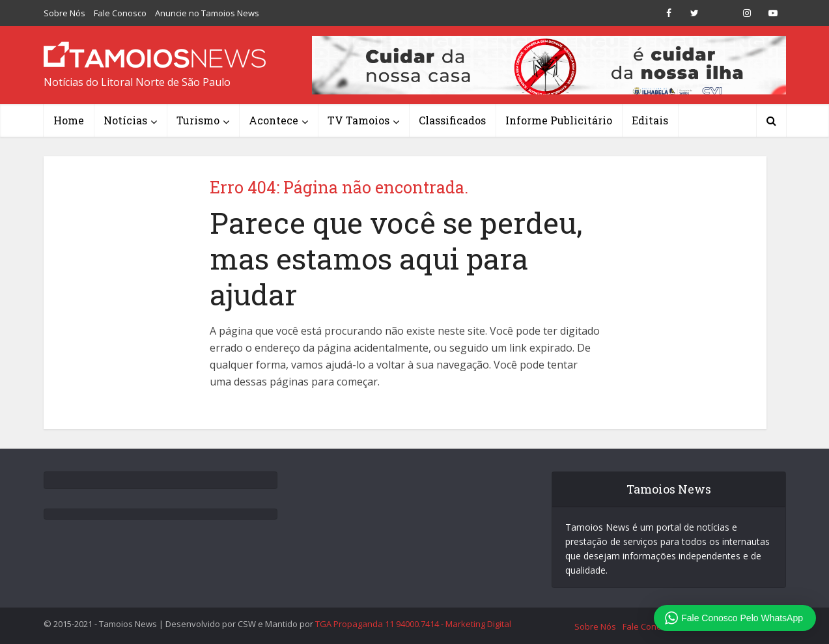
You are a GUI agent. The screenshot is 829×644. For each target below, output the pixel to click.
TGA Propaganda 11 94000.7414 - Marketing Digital (413, 624)
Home (69, 120)
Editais (650, 120)
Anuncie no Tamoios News (207, 13)
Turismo (198, 120)
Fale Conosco (120, 13)
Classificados (452, 120)
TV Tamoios (358, 120)
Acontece (274, 120)
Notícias (125, 120)
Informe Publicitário (559, 120)
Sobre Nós (64, 13)
